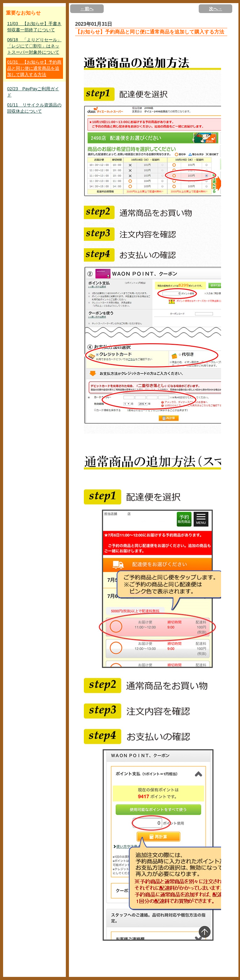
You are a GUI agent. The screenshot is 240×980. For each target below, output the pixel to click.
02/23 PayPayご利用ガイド (33, 92)
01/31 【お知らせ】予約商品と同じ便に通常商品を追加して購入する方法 (34, 68)
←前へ (87, 9)
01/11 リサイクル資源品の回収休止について (34, 108)
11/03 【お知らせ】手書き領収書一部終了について (34, 27)
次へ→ (215, 9)
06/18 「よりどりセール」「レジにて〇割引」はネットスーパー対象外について (34, 46)
